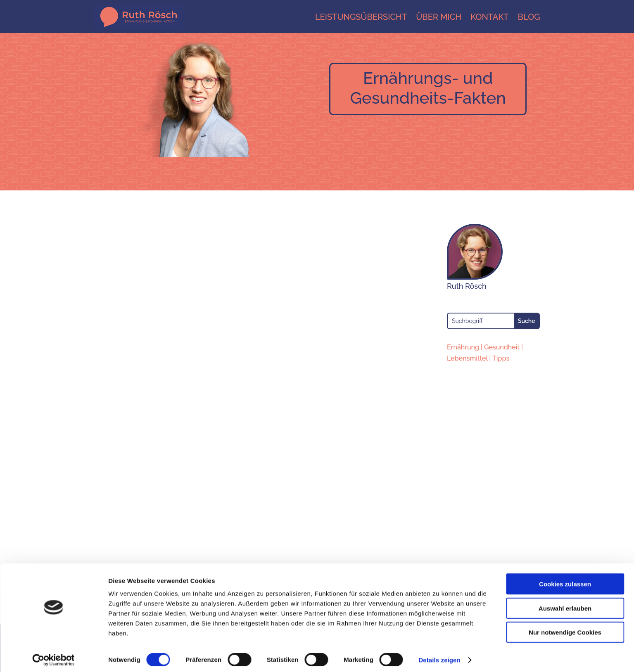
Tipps (501, 358)
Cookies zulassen (565, 580)
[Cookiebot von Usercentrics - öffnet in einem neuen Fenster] (53, 656)
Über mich (439, 17)
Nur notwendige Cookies (565, 628)
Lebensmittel (467, 358)
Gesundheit (502, 347)
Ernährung (463, 347)
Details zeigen (439, 656)
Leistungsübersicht (361, 17)
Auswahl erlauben (565, 604)
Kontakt (489, 17)
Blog (529, 17)
